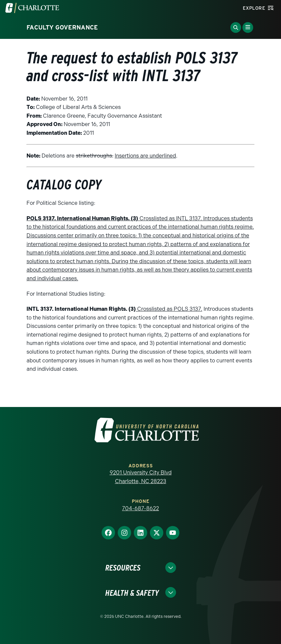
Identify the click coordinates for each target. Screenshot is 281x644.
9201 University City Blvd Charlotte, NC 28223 (141, 477)
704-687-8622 (140, 508)
